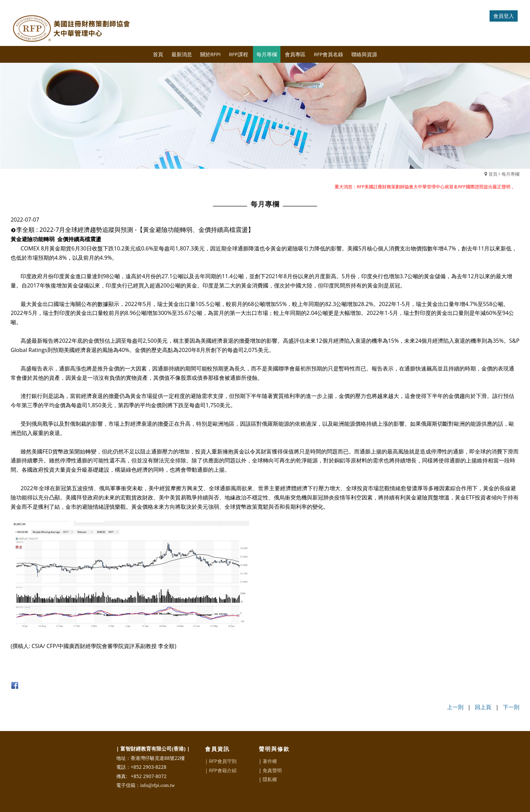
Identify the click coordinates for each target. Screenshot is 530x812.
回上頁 (483, 707)
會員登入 (504, 16)
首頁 (493, 174)
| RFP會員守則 (221, 761)
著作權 (270, 761)
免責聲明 (272, 770)
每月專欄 (510, 174)
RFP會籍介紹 (222, 770)
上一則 (455, 707)
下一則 (511, 707)
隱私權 (270, 779)
